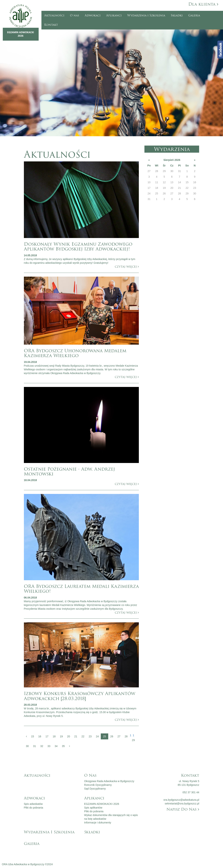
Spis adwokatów (33, 804)
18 (54, 736)
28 (126, 736)
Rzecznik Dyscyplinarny (98, 785)
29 (133, 740)
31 (35, 746)
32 (42, 746)
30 (27, 746)
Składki (177, 15)
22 (83, 736)
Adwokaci (93, 15)
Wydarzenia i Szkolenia (146, 15)
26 (112, 736)
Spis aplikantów (93, 808)
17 (47, 736)
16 (40, 736)
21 (76, 736)
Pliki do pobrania (34, 808)
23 (90, 736)
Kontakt (51, 25)
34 (56, 746)
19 (61, 736)
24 (97, 736)
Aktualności (54, 15)
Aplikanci (114, 15)
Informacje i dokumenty (98, 823)
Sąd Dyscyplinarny (95, 789)
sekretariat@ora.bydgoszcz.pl (182, 804)
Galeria (194, 15)
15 (33, 736)
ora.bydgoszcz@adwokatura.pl (181, 800)
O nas (75, 15)
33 (49, 746)
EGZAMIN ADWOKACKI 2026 (102, 804)
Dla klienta (203, 4)
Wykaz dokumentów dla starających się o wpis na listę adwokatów (111, 817)
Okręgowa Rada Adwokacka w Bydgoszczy (109, 781)
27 (119, 736)
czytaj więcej (127, 267)
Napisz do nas (183, 809)
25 (105, 736)
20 (68, 736)
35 (63, 746)
